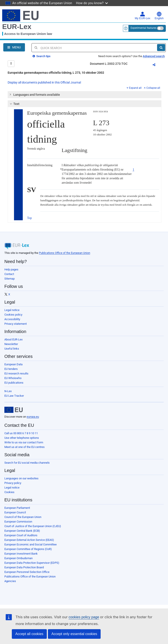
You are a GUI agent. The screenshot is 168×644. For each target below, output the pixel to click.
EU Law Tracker (14, 396)
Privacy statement (16, 324)
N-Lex (8, 391)
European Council (15, 512)
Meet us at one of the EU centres (24, 447)
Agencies (10, 581)
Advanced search (154, 56)
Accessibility (12, 319)
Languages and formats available (35, 94)
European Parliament (17, 508)
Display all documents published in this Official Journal (44, 82)
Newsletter (11, 344)
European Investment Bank (21, 554)
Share (157, 65)
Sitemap (10, 279)
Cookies (9, 492)
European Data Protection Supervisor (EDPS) (32, 563)
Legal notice (12, 310)
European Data (13, 364)
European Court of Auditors (21, 535)
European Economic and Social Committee (31, 544)
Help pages (11, 269)
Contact (9, 274)
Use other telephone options (22, 438)
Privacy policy (13, 483)
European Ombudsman (18, 558)
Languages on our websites (21, 478)
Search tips (42, 56)
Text (14, 104)
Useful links (12, 349)
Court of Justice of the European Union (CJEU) (33, 526)
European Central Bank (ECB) (22, 531)
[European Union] (14, 410)
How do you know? (92, 3)
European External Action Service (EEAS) (29, 540)
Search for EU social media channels (27, 463)
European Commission (18, 522)
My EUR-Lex (143, 16)
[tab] (85, 95)
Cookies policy (13, 315)
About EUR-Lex (13, 339)
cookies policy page (84, 617)
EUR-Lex (17, 27)
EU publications (14, 383)
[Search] (161, 48)
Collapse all (152, 88)
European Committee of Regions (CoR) (28, 549)
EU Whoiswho (13, 378)
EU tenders (11, 369)
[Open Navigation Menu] (14, 47)
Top (30, 218)
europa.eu (33, 417)
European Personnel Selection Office (27, 572)
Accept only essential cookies (74, 634)
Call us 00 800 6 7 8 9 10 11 (21, 433)
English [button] (159, 16)
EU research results (16, 373)
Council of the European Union (23, 517)
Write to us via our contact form (24, 442)
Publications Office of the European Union (65, 253)
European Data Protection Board (24, 567)
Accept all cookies (29, 634)
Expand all (134, 88)
